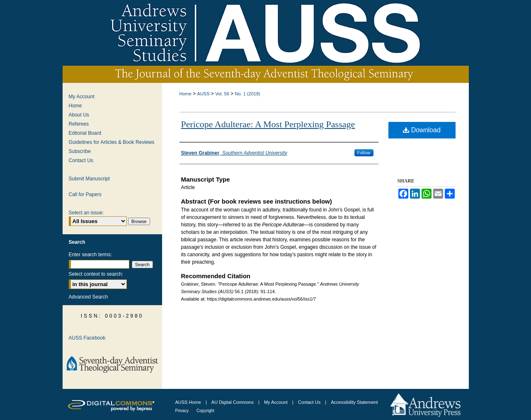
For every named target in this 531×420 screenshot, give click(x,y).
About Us (79, 115)
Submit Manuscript (89, 179)
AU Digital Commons (233, 402)
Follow (364, 153)
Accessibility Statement (354, 402)
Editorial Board (85, 133)
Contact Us (81, 160)
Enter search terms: (91, 255)
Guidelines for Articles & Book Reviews (112, 142)
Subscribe (80, 151)
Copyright (205, 411)
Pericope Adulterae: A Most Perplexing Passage (268, 124)
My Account (82, 97)
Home (185, 94)
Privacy (183, 411)
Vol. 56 (222, 94)
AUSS (204, 94)
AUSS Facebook (87, 338)
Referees (79, 124)
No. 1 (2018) (248, 94)
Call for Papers (85, 194)
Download (422, 130)
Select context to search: (96, 274)
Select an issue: (86, 213)
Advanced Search (88, 297)
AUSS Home (188, 402)
